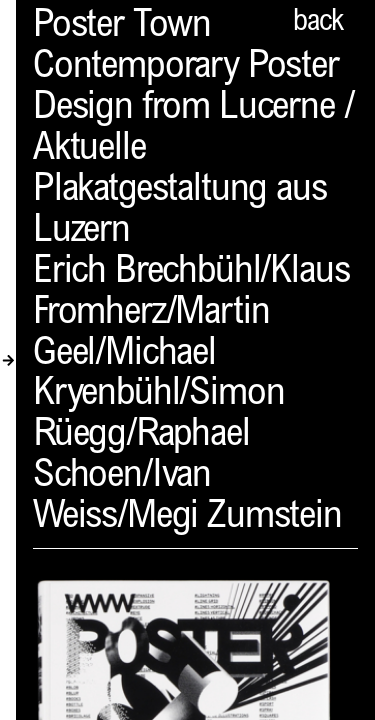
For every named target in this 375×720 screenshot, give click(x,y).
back (318, 23)
